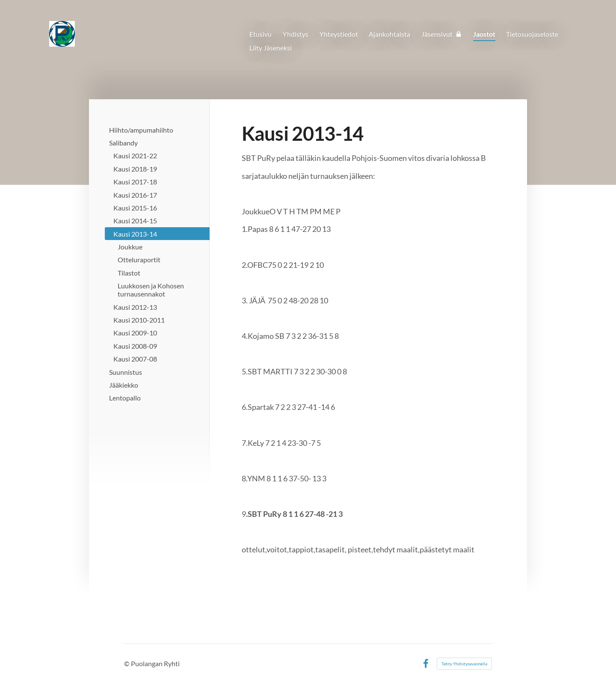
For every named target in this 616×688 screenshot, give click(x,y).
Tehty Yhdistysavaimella (464, 664)
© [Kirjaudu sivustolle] (127, 663)
